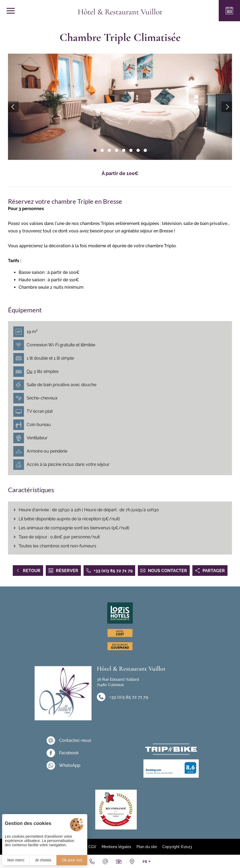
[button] (95, 150)
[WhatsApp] (69, 765)
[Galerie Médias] (119, 861)
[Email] (105, 861)
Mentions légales (116, 847)
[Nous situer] (132, 861)
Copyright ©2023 (177, 847)
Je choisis (43, 860)
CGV (92, 847)
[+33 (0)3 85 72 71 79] (92, 861)
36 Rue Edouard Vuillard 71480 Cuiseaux (118, 682)
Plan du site (147, 847)
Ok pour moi (72, 860)
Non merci (16, 860)
